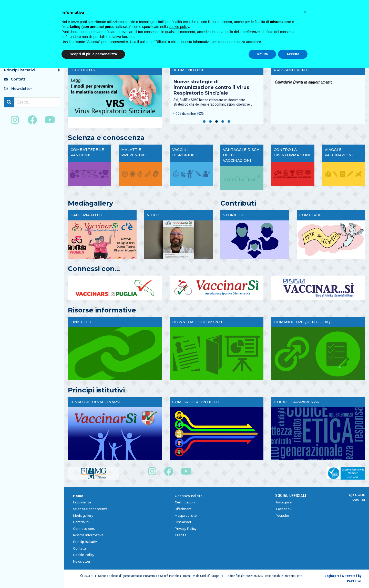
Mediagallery (83, 516)
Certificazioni (185, 502)
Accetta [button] (293, 54)
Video (153, 215)
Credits (180, 535)
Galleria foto (86, 215)
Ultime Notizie (188, 70)
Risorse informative (88, 535)
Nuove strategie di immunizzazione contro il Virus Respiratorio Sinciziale (211, 87)
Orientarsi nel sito (189, 496)
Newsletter (82, 561)
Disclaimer (183, 522)
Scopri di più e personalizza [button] (93, 54)
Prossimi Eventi (291, 70)
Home (78, 496)
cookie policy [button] (179, 27)
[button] (204, 121)
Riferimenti (184, 509)
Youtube (283, 516)
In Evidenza (82, 502)
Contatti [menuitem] (15, 79)
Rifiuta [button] (262, 54)
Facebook (284, 509)
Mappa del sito (186, 516)
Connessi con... (85, 529)
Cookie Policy (84, 555)
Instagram (284, 502)
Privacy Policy (186, 529)
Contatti (79, 548)
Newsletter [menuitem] (18, 89)
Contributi (81, 522)
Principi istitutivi (85, 542)
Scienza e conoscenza (90, 509)
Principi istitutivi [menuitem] (19, 70)
